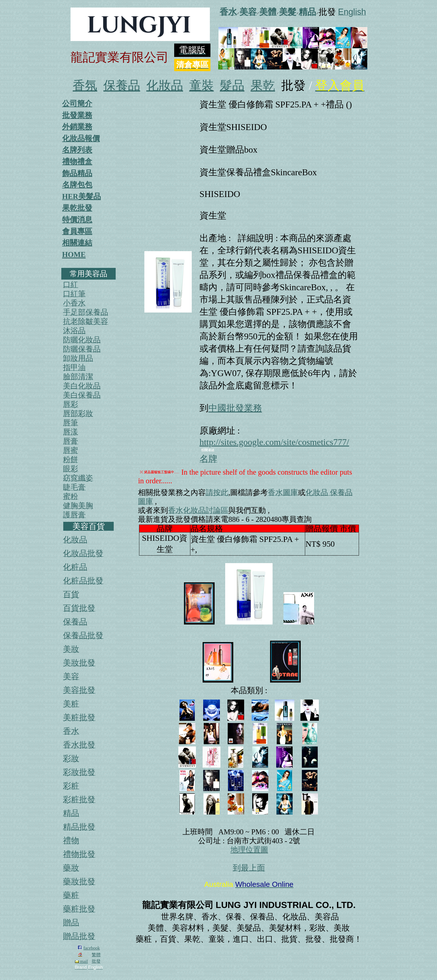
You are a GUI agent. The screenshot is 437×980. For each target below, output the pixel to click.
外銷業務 (77, 127)
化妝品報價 (81, 138)
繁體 (96, 955)
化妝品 (165, 86)
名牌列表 (77, 150)
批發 (96, 961)
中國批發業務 (235, 408)
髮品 (232, 86)
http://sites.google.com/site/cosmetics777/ (274, 442)
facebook (92, 948)
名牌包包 (77, 185)
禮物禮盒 (77, 162)
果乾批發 (77, 208)
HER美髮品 (82, 196)
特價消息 (77, 220)
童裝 (201, 86)
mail (81, 961)
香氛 (85, 86)
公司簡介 (77, 104)
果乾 (263, 86)
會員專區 (77, 231)
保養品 (122, 86)
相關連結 (77, 243)
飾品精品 (77, 173)
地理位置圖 (249, 850)
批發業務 (77, 115)
